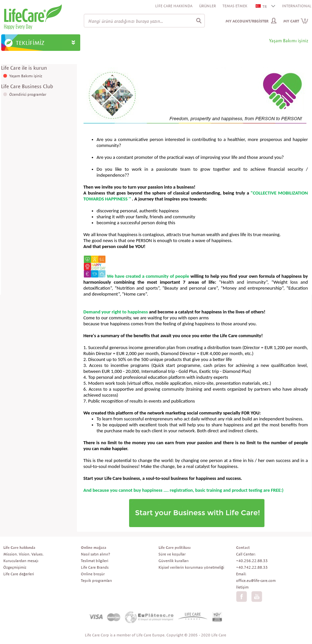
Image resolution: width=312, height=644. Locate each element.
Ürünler (208, 6)
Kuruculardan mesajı (21, 561)
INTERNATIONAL (297, 6)
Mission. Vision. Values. (23, 554)
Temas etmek (235, 6)
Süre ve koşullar (172, 554)
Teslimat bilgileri (95, 561)
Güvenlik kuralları (173, 561)
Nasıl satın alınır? (95, 554)
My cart (296, 21)
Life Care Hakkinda (174, 6)
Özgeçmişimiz (15, 567)
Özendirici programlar (28, 94)
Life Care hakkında (19, 547)
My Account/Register (247, 21)
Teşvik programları (96, 580)
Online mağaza (94, 547)
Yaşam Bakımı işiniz (26, 76)
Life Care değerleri (19, 574)
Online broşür (93, 574)
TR (261, 6)
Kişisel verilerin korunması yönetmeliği (191, 567)
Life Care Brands (95, 567)
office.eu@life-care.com (256, 580)
